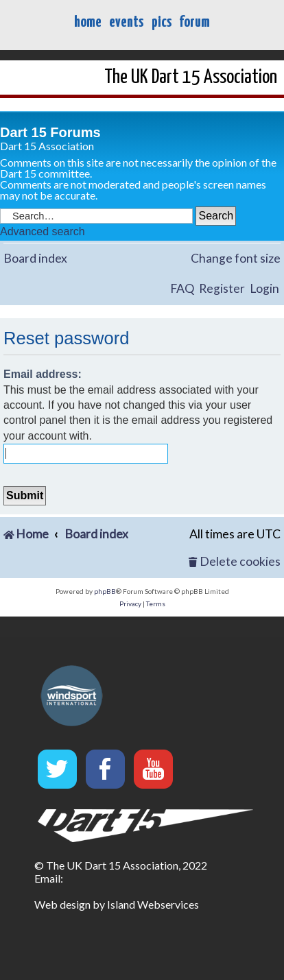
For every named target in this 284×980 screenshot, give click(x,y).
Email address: (43, 374)
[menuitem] (235, 562)
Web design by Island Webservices (117, 904)
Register (222, 288)
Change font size (236, 258)
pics (162, 22)
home (88, 22)
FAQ (182, 288)
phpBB (105, 591)
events (126, 22)
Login (264, 288)
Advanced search (43, 231)
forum (194, 22)
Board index (35, 258)
